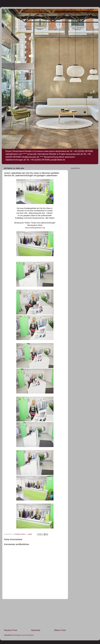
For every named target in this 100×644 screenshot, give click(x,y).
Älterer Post (60, 630)
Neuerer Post (11, 630)
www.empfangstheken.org (35, 228)
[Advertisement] (35, 614)
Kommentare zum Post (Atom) (23, 635)
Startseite (36, 630)
